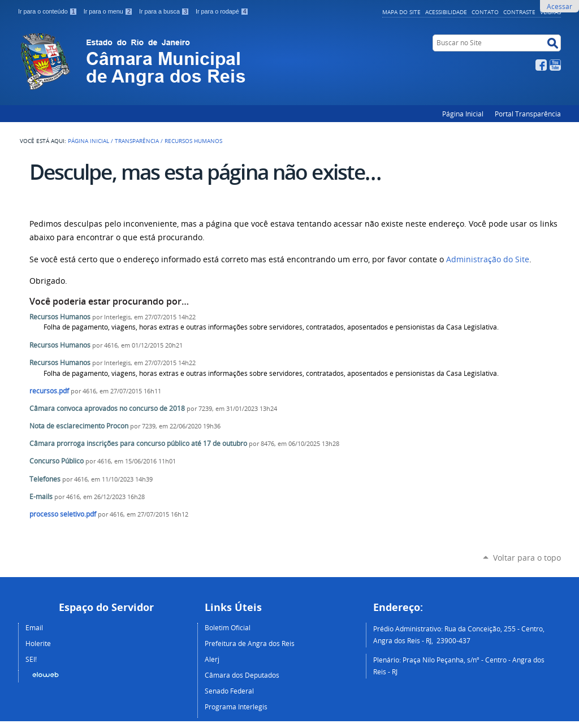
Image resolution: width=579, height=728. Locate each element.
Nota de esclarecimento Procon (79, 426)
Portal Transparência (528, 114)
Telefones (45, 479)
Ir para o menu (109, 11)
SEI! (31, 659)
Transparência (137, 141)
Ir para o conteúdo (49, 11)
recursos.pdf (49, 391)
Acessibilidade (446, 12)
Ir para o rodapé (222, 11)
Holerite (38, 643)
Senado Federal (229, 691)
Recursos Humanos (60, 317)
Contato (485, 12)
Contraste (519, 12)
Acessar (559, 6)
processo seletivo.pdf (63, 514)
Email (34, 627)
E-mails (41, 497)
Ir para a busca (165, 11)
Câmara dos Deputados (242, 675)
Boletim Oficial (228, 627)
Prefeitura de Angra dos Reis (250, 643)
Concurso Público (57, 461)
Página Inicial (463, 114)
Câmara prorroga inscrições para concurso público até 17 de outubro (139, 443)
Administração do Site (488, 259)
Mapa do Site (401, 12)
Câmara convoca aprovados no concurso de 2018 (108, 408)
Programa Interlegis (236, 707)
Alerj (212, 659)
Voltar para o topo (527, 558)
